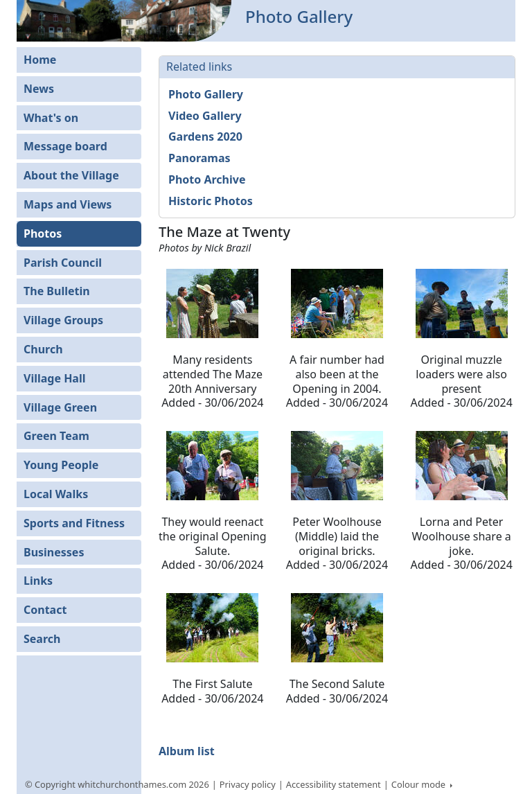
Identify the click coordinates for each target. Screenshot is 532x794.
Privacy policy (248, 784)
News (39, 89)
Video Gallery (205, 116)
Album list (187, 751)
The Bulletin (57, 291)
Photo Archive (207, 179)
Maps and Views (68, 204)
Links (38, 581)
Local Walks (56, 494)
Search (42, 639)
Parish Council (63, 263)
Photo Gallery (206, 94)
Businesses (54, 552)
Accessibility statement (334, 784)
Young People (61, 465)
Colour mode (420, 784)
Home (40, 60)
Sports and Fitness (74, 523)
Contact (45, 610)
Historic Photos (211, 201)
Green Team (56, 436)
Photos (43, 233)
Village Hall (55, 378)
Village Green (60, 407)
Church (43, 349)
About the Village (71, 175)
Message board (65, 146)
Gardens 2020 (205, 136)
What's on (51, 118)
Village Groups (63, 320)
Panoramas (199, 158)
